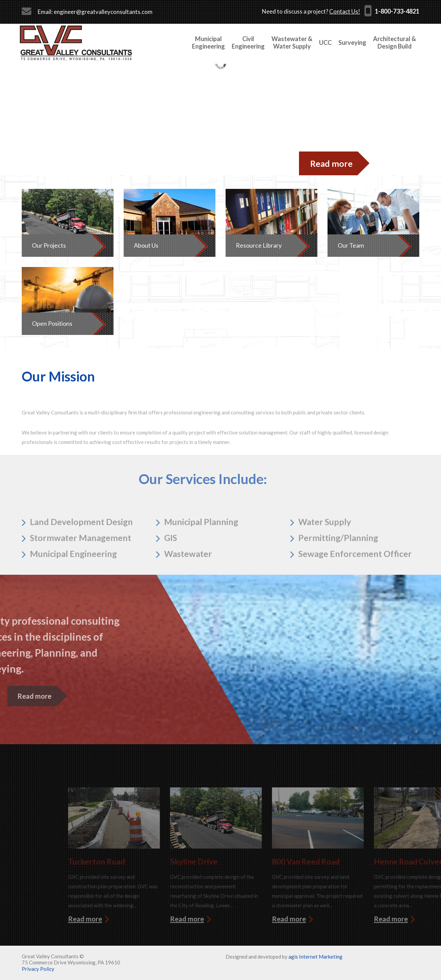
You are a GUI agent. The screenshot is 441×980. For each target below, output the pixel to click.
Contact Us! (345, 11)
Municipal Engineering (73, 574)
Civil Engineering (248, 42)
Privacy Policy (38, 969)
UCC (325, 42)
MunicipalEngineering (208, 42)
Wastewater (188, 574)
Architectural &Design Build (394, 42)
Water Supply (325, 542)
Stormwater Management (81, 558)
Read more (331, 163)
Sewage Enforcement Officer (355, 574)
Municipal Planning (201, 542)
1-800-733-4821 (397, 11)
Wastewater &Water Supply (292, 42)
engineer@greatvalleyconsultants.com (103, 12)
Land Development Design (81, 542)
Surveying (352, 42)
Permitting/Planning (338, 558)
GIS (171, 558)
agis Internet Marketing (315, 957)
